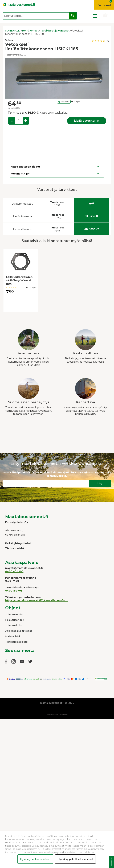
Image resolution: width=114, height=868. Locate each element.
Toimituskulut (14, 625)
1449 (57, 229)
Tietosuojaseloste (16, 642)
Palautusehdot (14, 620)
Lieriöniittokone (23, 216)
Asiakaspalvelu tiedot (19, 631)
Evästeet (111, 862)
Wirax (9, 40)
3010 (57, 204)
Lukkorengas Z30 (23, 204)
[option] (57, 78)
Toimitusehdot (14, 615)
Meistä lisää (13, 636)
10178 (57, 217)
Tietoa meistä (15, 548)
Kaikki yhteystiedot (18, 543)
